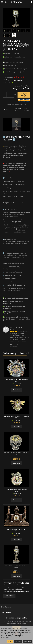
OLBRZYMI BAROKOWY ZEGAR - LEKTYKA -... (16, 530)
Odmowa (18, 641)
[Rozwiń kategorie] (2, 2)
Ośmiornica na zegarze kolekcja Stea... (16, 490)
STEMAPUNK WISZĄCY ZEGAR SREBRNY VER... (16, 380)
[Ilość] (8, 95)
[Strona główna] (17, 2)
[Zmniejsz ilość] (12, 95)
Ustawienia (27, 641)
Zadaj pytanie (9, 596)
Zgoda (10, 641)
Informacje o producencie (11, 290)
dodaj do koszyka (24, 95)
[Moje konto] (31, 2)
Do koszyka (17, 390)
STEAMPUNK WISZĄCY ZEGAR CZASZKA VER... (16, 454)
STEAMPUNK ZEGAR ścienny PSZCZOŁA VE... (16, 417)
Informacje (16, 612)
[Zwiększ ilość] (5, 95)
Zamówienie (16, 607)
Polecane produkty (15, 353)
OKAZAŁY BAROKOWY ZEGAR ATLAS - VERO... (17, 567)
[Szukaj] (6, 2)
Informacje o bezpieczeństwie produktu (16, 288)
